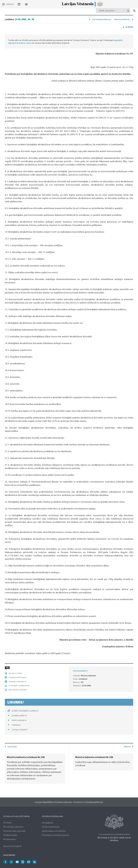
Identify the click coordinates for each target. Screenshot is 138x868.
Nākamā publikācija (122, 19)
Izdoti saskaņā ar (19, 720)
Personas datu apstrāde (14, 831)
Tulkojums (16, 725)
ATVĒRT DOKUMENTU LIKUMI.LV (25, 711)
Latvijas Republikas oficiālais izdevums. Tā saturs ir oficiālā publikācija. (69, 802)
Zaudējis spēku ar (19, 715)
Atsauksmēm (9, 839)
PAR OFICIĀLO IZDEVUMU (18, 690)
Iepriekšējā (12, 747)
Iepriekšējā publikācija (102, 19)
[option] (35, 769)
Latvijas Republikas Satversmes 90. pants (114, 835)
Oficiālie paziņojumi (52, 816)
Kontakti (8, 823)
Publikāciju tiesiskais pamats (56, 835)
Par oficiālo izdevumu (13, 827)
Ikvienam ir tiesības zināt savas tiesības (114, 839)
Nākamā (127, 747)
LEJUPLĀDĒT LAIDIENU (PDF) (19, 686)
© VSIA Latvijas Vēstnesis (17, 816)
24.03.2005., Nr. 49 (24, 19)
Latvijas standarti (20, 730)
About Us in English (12, 846)
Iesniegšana (48, 823)
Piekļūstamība (10, 835)
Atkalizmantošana (51, 827)
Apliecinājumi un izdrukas (54, 831)
